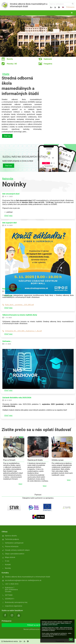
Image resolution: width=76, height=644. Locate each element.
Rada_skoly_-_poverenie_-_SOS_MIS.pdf (18, 305)
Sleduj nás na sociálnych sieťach (25, 157)
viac (20, 484)
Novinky (8, 568)
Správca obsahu (11, 536)
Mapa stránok (10, 557)
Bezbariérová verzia (10, 641)
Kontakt (8, 565)
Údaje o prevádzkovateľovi (15, 554)
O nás (7, 561)
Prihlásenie (70, 7)
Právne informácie (12, 546)
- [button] (55, 7)
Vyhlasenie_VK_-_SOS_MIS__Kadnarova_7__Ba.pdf (22, 331)
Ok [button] (71, 639)
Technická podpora (12, 539)
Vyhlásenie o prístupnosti (14, 543)
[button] (63, 7)
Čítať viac (7, 136)
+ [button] (51, 7)
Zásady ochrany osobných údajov (17, 550)
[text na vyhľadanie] (62, 4)
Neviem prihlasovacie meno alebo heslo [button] (38, 629)
